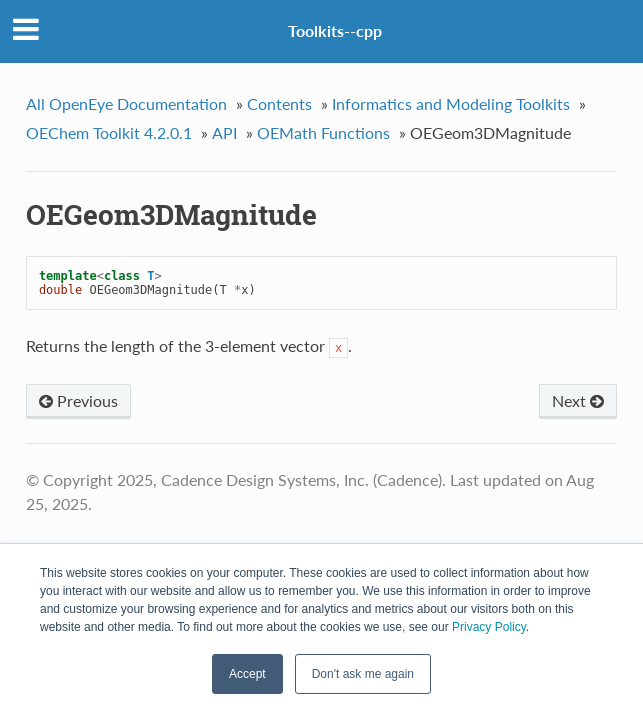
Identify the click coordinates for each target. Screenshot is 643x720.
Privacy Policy (489, 627)
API (224, 132)
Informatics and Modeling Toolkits (451, 103)
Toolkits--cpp (335, 30)
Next (578, 400)
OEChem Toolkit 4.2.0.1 (109, 132)
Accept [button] (247, 674)
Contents (279, 103)
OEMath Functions (323, 132)
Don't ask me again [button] (363, 674)
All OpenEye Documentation (126, 103)
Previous (78, 400)
